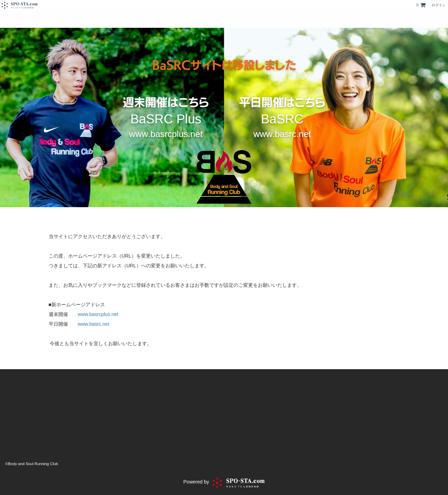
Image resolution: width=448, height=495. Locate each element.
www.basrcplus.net (98, 314)
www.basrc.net (94, 324)
